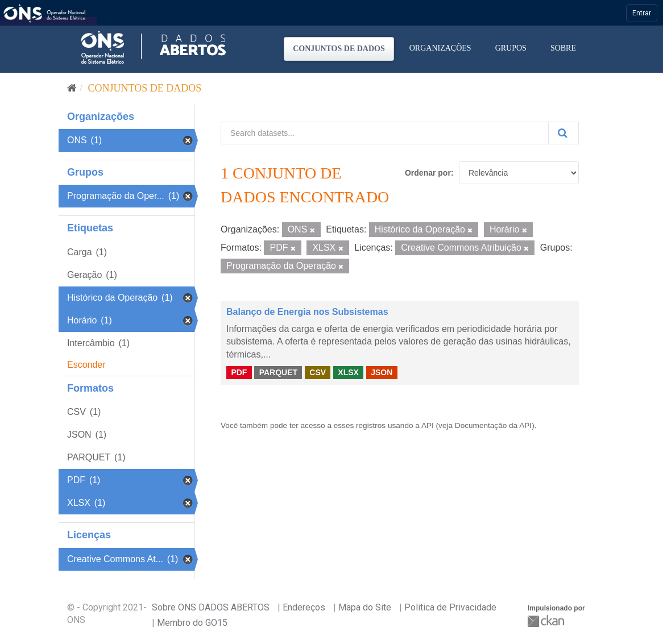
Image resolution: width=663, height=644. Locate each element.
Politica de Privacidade (450, 607)
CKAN (547, 621)
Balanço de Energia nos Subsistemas (307, 312)
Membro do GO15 (192, 623)
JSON (382, 372)
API (428, 425)
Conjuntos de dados (339, 49)
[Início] (72, 88)
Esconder (86, 365)
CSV (318, 372)
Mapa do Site (365, 607)
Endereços (304, 607)
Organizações (440, 48)
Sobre (563, 48)
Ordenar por (428, 173)
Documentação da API (493, 425)
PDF (239, 372)
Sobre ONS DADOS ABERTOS (211, 607)
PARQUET (278, 372)
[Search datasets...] (385, 133)
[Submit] (563, 133)
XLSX (348, 372)
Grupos (511, 48)
